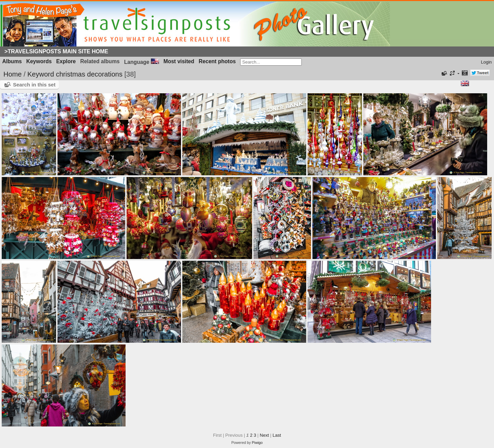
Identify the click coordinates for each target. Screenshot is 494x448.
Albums (12, 61)
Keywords (39, 61)
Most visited (179, 61)
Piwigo (257, 443)
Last (277, 435)
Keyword (41, 74)
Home (12, 74)
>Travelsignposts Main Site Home (56, 51)
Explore (66, 61)
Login (486, 62)
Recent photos (217, 61)
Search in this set (34, 85)
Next (264, 435)
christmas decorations (89, 74)
